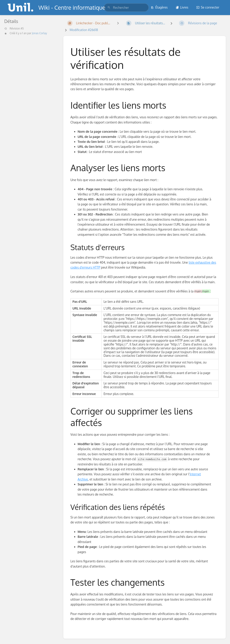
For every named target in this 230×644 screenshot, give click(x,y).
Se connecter (208, 7)
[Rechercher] (109, 8)
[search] (126, 8)
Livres (182, 7)
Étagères (159, 7)
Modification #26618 (84, 30)
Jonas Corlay (39, 33)
